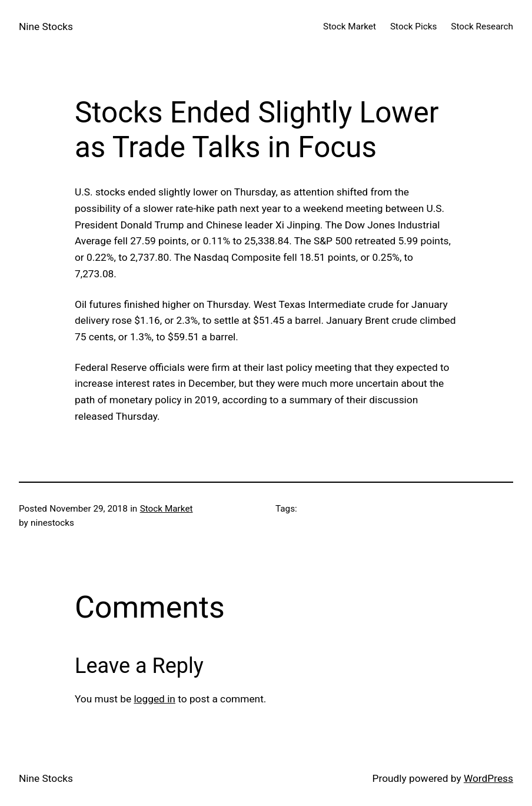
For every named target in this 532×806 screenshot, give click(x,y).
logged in (154, 699)
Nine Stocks (46, 26)
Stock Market (167, 509)
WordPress (488, 778)
